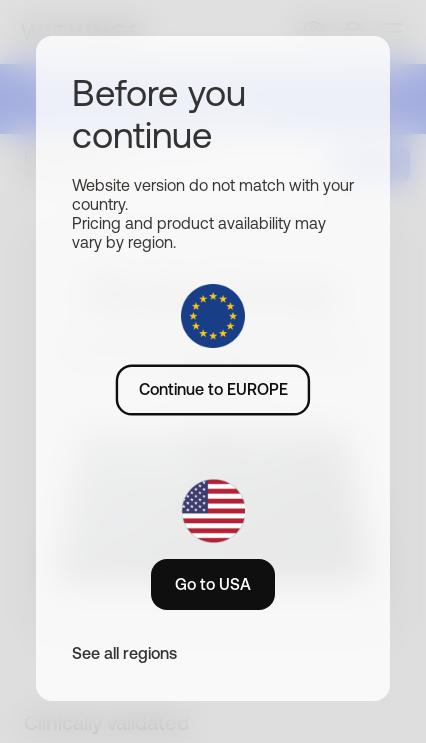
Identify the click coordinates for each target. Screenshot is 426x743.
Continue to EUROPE (213, 389)
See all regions (124, 653)
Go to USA (213, 584)
